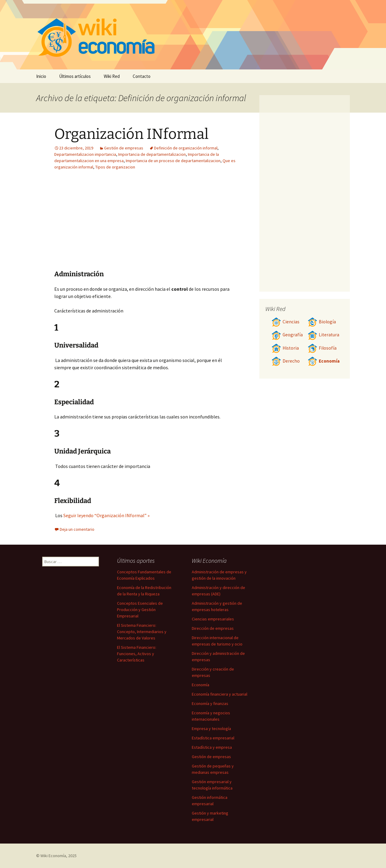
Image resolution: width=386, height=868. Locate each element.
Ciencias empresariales (213, 619)
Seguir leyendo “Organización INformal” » (106, 515)
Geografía (287, 335)
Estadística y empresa (212, 747)
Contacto (142, 76)
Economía (324, 361)
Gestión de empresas (124, 148)
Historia (285, 348)
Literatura (323, 335)
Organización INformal (131, 134)
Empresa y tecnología (211, 729)
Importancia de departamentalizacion (152, 154)
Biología (322, 322)
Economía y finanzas (210, 703)
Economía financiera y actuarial (220, 694)
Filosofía (322, 348)
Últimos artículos (75, 76)
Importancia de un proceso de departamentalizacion (173, 161)
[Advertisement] (183, 225)
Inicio (41, 76)
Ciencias (285, 322)
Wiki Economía (53, 856)
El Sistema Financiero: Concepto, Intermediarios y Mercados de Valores (142, 632)
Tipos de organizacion (115, 167)
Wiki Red (112, 76)
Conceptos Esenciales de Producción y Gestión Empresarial (140, 610)
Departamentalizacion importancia (85, 154)
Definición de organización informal (186, 148)
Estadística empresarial (213, 738)
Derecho (286, 361)
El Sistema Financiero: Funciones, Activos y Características (137, 654)
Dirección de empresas (213, 628)
